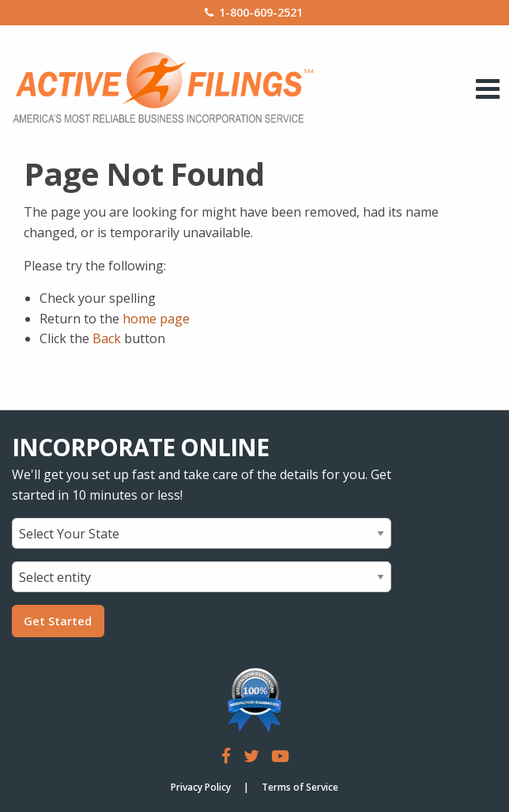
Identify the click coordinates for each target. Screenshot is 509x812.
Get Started (58, 621)
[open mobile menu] (488, 89)
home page (156, 319)
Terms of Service (300, 787)
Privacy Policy (201, 787)
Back (107, 338)
